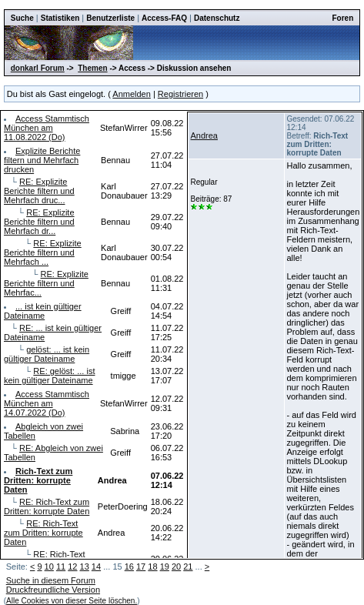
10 (49, 567)
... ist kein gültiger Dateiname (43, 311)
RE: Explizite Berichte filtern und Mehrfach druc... (39, 191)
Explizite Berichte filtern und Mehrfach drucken (42, 160)
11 (61, 567)
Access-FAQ (164, 18)
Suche (22, 18)
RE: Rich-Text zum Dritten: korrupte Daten (47, 506)
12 (72, 567)
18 (152, 567)
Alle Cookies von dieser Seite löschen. (72, 601)
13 (85, 567)
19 (165, 567)
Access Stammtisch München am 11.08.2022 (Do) (47, 128)
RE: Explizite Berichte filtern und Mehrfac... (46, 283)
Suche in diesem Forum (51, 580)
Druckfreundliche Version (53, 590)
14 (96, 567)
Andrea (204, 135)
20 (176, 567)
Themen (92, 68)
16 (129, 567)
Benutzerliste (110, 18)
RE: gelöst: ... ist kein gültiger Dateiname (49, 376)
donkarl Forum (38, 68)
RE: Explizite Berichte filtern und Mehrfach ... (43, 252)
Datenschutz (217, 18)
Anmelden (132, 94)
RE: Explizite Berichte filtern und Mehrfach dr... (39, 222)
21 (188, 567)
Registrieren (180, 94)
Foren (342, 18)
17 (141, 567)
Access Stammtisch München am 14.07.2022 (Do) (47, 403)
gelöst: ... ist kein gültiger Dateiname (47, 354)
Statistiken (60, 18)
